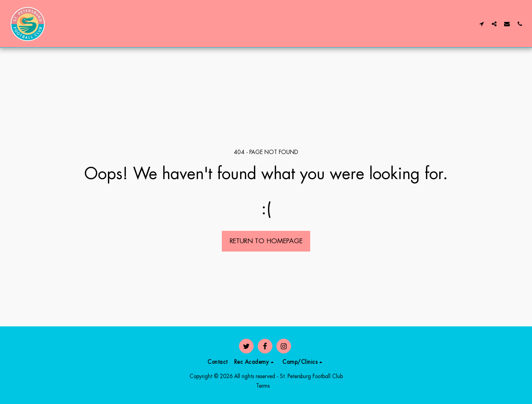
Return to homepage (266, 241)
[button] (481, 24)
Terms (263, 386)
